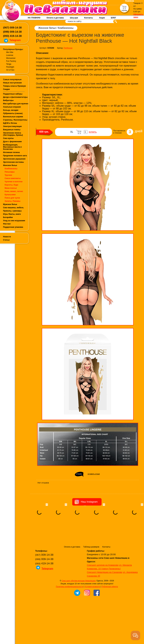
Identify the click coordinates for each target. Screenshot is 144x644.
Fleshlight (10, 67)
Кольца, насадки (11, 110)
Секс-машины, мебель (13, 208)
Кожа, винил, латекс (14, 191)
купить (93, 132)
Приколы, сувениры (12, 211)
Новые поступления (12, 83)
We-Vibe (10, 52)
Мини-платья (11, 188)
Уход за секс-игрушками (14, 221)
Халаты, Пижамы (13, 201)
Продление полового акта (15, 156)
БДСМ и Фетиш (10, 123)
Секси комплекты (13, 178)
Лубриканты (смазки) (13, 113)
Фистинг (7, 224)
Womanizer (11, 58)
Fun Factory (11, 61)
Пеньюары (10, 172)
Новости (7, 237)
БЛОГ (114, 18)
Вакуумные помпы (12, 130)
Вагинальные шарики (13, 117)
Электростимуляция (12, 126)
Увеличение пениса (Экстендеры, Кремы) (13, 134)
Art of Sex (10, 70)
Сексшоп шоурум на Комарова (103, 565)
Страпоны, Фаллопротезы (15, 120)
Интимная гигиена (11, 152)
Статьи (6, 240)
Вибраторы (8, 100)
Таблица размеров (91, 547)
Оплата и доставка (55, 18)
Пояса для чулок (12, 198)
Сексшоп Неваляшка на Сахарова (105, 572)
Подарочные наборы (13, 94)
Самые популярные (12, 80)
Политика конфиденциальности (70, 587)
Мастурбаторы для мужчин (16, 104)
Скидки (6, 89)
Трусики (8, 175)
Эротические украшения (14, 159)
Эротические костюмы (13, 162)
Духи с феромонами (12, 142)
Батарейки (8, 217)
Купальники (10, 195)
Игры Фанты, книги (12, 214)
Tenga (9, 64)
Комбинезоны (11, 169)
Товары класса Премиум (14, 86)
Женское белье (10, 165)
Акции (102, 18)
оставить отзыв (94, 474)
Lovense (10, 55)
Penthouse (68, 48)
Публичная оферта (110, 587)
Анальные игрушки (12, 107)
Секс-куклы (8, 138)
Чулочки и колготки (14, 182)
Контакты (89, 18)
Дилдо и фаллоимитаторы (15, 97)
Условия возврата (92, 587)
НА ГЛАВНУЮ (34, 18)
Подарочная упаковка (13, 227)
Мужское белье (10, 204)
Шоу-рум (74, 18)
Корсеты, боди (11, 185)
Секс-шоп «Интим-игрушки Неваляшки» (79, 581)
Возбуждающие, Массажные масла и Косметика (12, 147)
